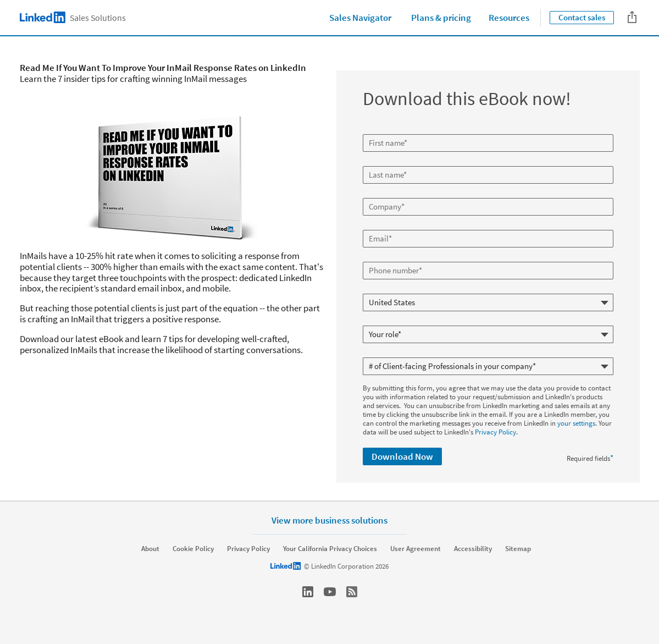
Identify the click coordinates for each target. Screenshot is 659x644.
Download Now (402, 456)
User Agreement (416, 549)
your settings (576, 423)
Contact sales (582, 17)
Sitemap (518, 549)
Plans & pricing (441, 18)
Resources (509, 18)
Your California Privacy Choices (330, 549)
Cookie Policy (193, 549)
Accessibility (473, 549)
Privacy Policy (495, 432)
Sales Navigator (360, 18)
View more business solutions (329, 520)
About (150, 549)
